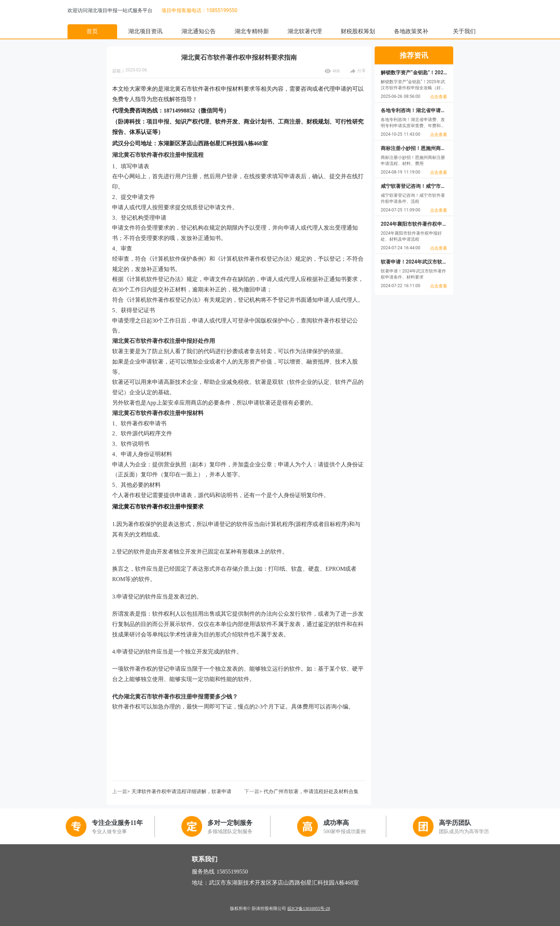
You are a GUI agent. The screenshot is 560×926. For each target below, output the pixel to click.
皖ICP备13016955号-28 (309, 909)
